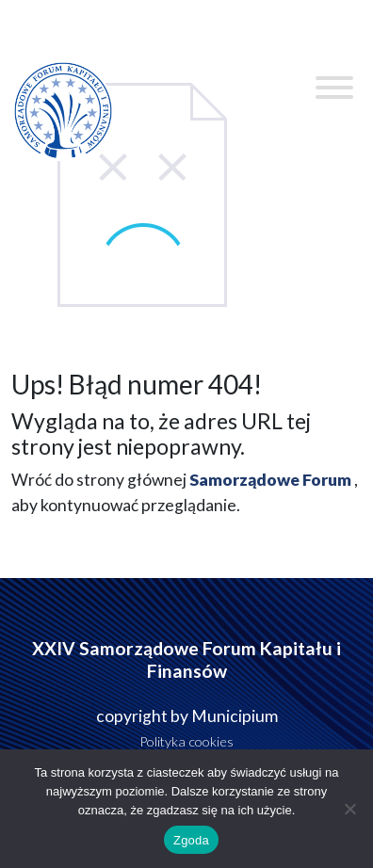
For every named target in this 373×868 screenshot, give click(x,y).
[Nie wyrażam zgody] (349, 809)
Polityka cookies (186, 741)
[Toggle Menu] (334, 88)
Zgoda (191, 840)
